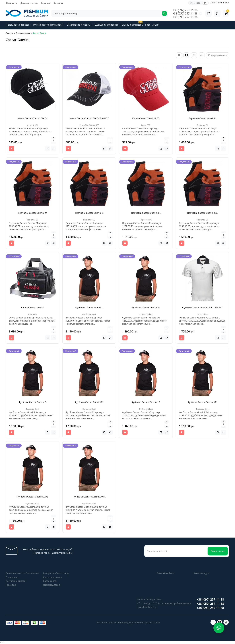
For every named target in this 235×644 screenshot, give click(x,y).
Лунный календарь (133, 24)
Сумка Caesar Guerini (32, 307)
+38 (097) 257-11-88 (185, 10)
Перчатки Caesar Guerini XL (146, 213)
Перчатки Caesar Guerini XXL (202, 213)
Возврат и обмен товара (56, 573)
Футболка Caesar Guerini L (89, 307)
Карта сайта (50, 581)
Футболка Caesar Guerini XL (89, 402)
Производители (52, 585)
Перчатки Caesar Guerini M (33, 213)
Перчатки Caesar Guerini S (89, 213)
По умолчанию (218, 55)
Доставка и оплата (29, 3)
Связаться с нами (53, 577)
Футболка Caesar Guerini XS (146, 402)
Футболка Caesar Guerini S (33, 402)
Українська (195, 3)
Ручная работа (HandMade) (49, 25)
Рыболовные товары (19, 25)
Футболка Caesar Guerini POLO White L (203, 307)
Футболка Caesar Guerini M (146, 307)
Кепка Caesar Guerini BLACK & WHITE (89, 118)
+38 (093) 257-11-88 (185, 17)
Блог (148, 25)
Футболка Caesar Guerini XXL (203, 402)
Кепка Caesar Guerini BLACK (33, 118)
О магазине (12, 3)
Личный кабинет (166, 573)
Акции (156, 25)
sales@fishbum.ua (147, 607)
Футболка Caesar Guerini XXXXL (89, 497)
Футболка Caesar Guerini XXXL (32, 497)
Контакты (58, 3)
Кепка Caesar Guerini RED (146, 118)
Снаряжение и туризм (79, 25)
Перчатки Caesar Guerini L (202, 118)
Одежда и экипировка (107, 25)
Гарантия (46, 3)
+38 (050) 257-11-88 (185, 13)
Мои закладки (202, 573)
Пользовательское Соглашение (22, 573)
